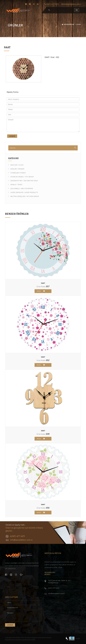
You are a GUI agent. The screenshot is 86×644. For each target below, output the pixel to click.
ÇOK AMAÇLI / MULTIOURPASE (21, 188)
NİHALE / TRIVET (15, 185)
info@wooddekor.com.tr (71, 4)
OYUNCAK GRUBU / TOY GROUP (21, 177)
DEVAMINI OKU (50, 572)
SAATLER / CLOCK (16, 165)
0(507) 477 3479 (51, 4)
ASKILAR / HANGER (16, 169)
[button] (49, 10)
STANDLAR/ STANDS (17, 173)
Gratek (78, 639)
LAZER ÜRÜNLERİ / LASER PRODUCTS (23, 192)
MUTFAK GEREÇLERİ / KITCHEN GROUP (24, 196)
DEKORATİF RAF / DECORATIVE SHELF (23, 181)
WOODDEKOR (69, 24)
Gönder (12, 136)
